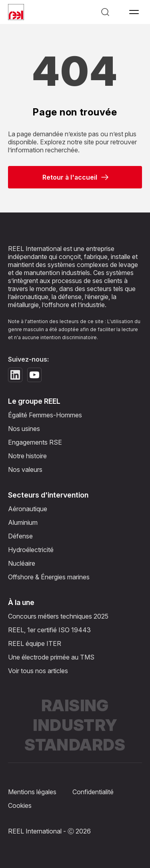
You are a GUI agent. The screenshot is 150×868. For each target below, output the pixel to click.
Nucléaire (22, 563)
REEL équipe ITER (35, 643)
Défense (20, 536)
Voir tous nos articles (38, 671)
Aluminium (23, 522)
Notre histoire (27, 456)
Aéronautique (28, 509)
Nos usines (24, 429)
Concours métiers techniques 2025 (58, 616)
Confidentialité (93, 792)
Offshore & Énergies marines (49, 577)
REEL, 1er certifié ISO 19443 (49, 630)
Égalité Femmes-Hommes (45, 415)
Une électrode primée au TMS (51, 657)
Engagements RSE (35, 442)
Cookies (20, 805)
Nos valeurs (25, 469)
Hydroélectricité (31, 550)
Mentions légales (32, 792)
